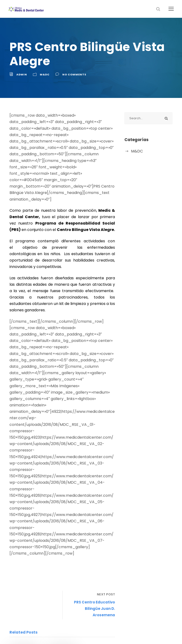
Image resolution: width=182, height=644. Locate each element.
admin (21, 74)
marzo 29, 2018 (62, 587)
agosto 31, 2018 (24, 599)
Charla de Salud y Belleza (60, 575)
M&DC (43, 74)
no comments (72, 74)
